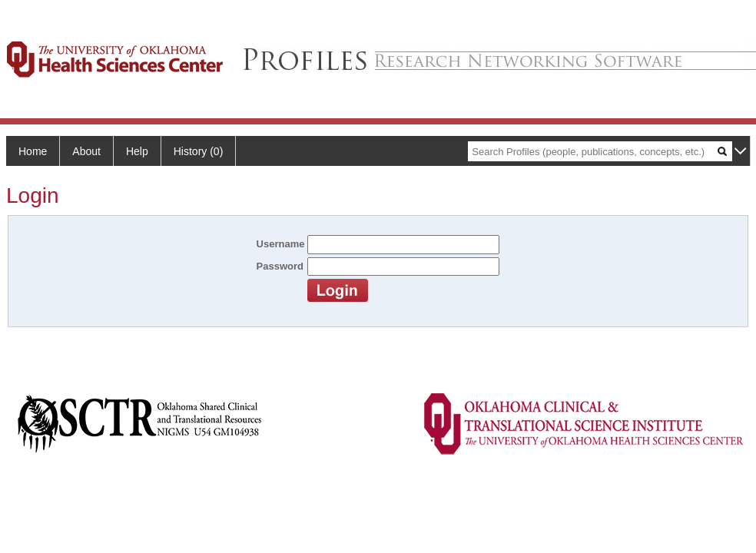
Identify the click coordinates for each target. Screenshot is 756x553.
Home (33, 151)
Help (137, 151)
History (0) (199, 151)
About (86, 151)
